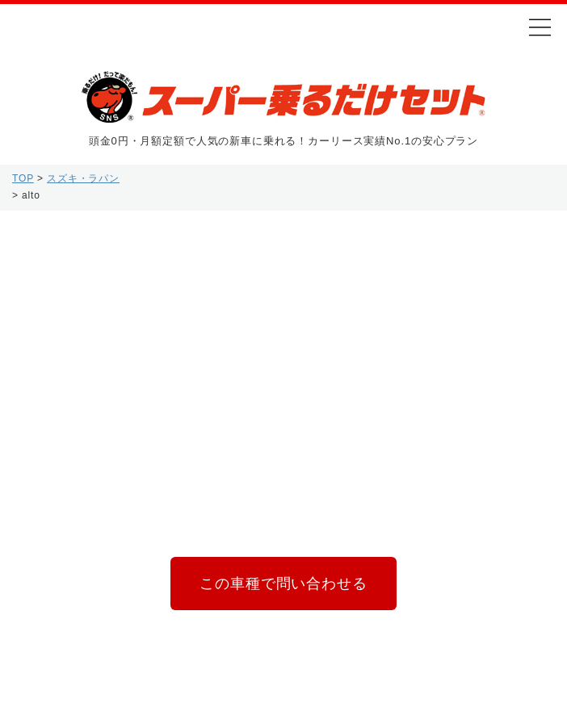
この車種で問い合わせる (283, 585)
